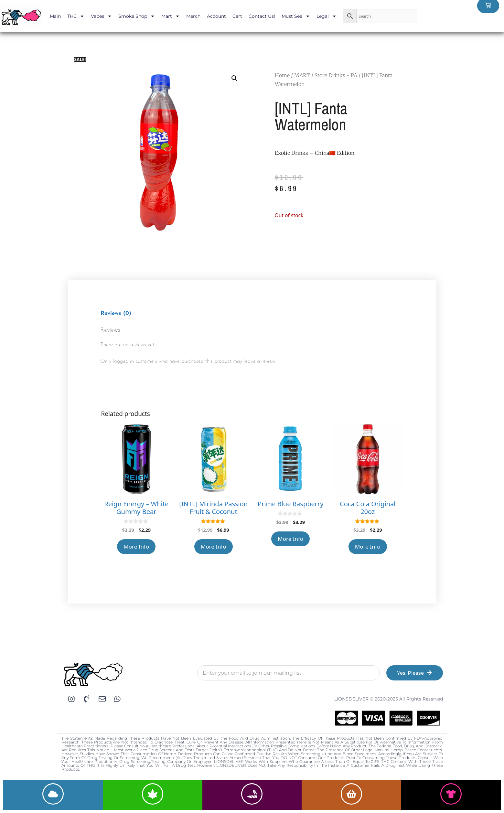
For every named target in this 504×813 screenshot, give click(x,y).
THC (76, 16)
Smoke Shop (137, 16)
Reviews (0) (116, 313)
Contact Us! (262, 16)
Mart (171, 16)
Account (216, 16)
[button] (234, 78)
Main (55, 16)
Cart (237, 16)
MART (302, 75)
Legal (327, 16)
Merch (193, 16)
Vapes (101, 16)
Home (282, 75)
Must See (296, 16)
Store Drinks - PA (336, 75)
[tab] (116, 313)
